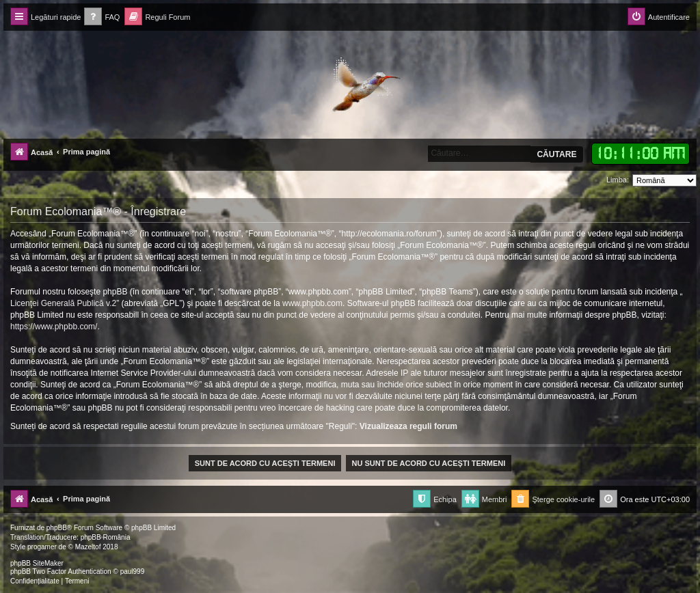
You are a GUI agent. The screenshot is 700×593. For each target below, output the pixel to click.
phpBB (57, 528)
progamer (42, 547)
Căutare (556, 154)
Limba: (618, 180)
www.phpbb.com (312, 303)
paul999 (133, 571)
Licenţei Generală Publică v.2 (63, 303)
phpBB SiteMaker (37, 563)
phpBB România (106, 537)
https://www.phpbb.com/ (54, 327)
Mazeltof (88, 547)
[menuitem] (102, 17)
